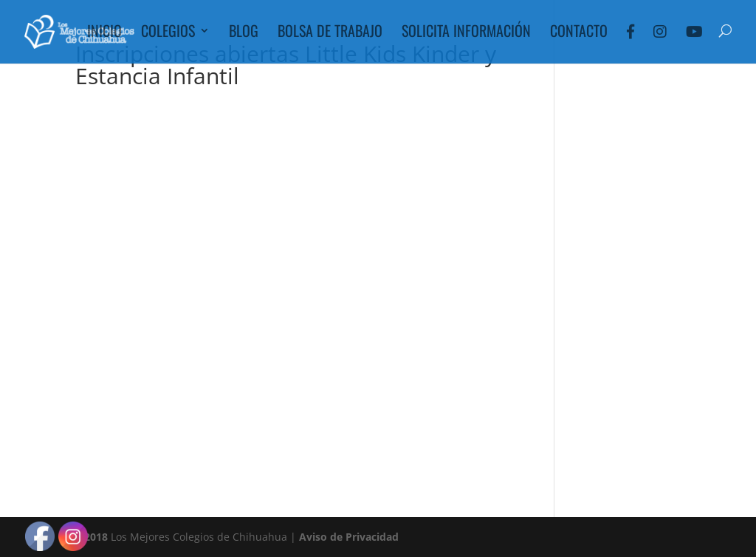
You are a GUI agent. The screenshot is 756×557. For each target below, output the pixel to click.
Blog (244, 33)
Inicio (104, 33)
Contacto (579, 33)
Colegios (168, 33)
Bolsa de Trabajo (330, 33)
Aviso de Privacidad (349, 537)
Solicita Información (466, 33)
